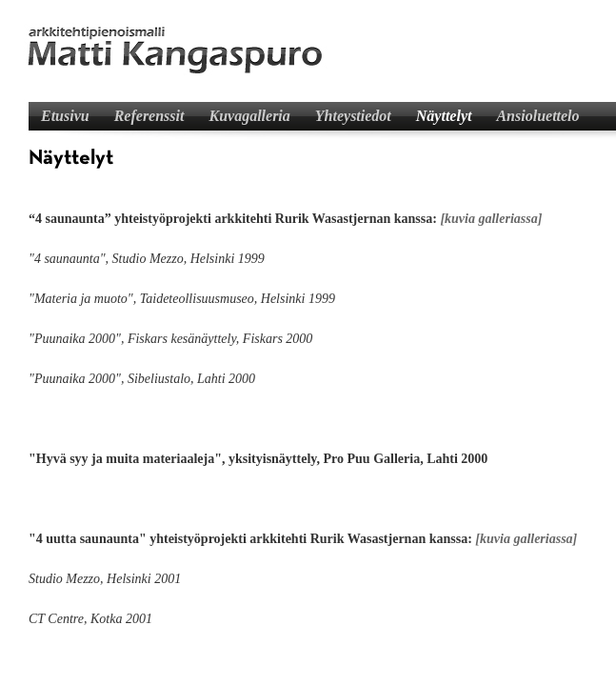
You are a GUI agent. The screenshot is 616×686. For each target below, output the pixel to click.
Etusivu (65, 116)
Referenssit (149, 116)
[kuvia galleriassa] (491, 219)
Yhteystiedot (353, 116)
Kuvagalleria (249, 116)
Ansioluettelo (537, 116)
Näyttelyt (444, 116)
